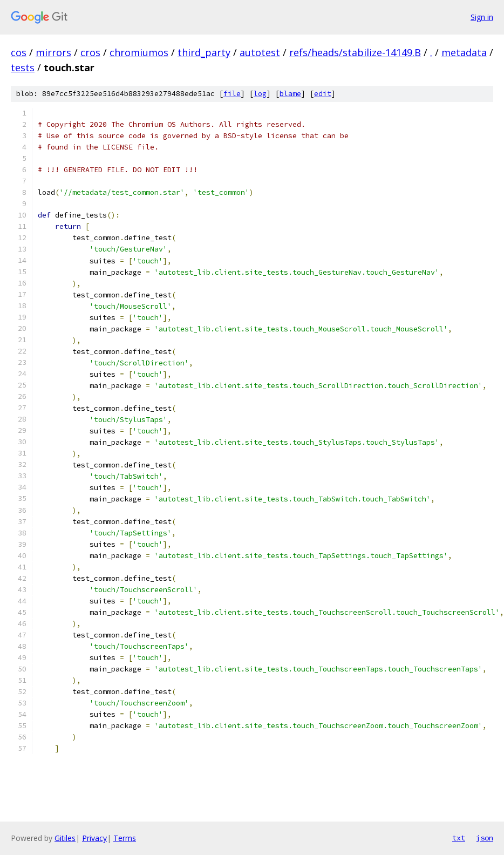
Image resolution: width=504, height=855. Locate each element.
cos (19, 52)
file (232, 94)
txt (459, 838)
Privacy (94, 838)
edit (323, 94)
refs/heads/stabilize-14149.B (355, 52)
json (485, 838)
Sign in (482, 17)
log (260, 94)
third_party (204, 52)
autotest (260, 52)
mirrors (53, 52)
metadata (464, 52)
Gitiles (65, 838)
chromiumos (139, 52)
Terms (125, 838)
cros (90, 52)
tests (23, 67)
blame (290, 94)
